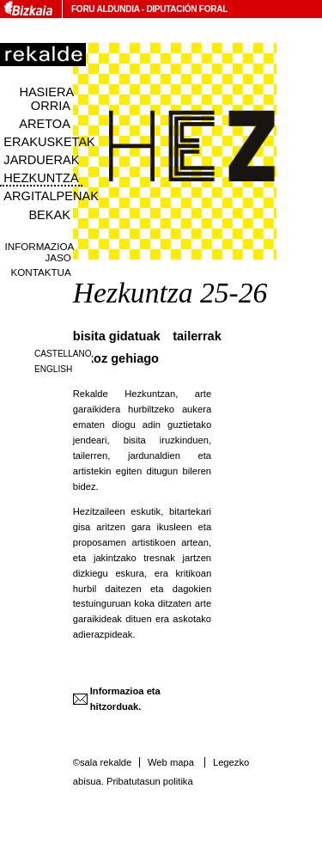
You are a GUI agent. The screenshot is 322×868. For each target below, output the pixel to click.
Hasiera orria (46, 99)
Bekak (49, 215)
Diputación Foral (187, 9)
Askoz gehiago (116, 358)
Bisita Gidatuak (117, 336)
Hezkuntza (41, 178)
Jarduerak (41, 160)
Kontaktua (41, 272)
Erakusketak (49, 142)
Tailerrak (197, 336)
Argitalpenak (51, 196)
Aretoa (45, 124)
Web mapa (171, 762)
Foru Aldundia (105, 9)
